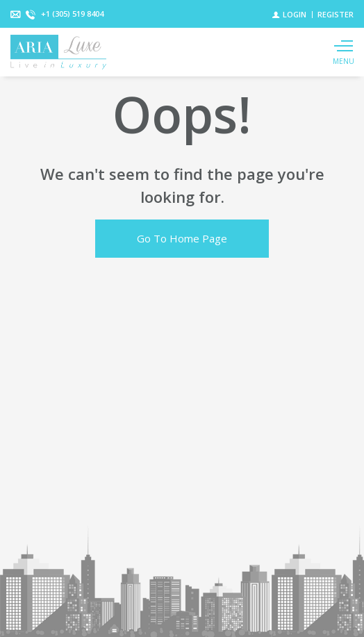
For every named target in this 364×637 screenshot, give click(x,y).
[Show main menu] (343, 52)
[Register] (336, 14)
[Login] (289, 14)
